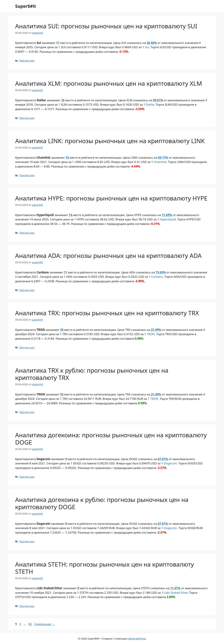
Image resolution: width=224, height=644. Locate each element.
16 (63, 100)
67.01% (163, 459)
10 (62, 330)
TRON (151, 334)
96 (30, 624)
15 (67, 158)
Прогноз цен (27, 61)
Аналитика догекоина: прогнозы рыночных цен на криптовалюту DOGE (111, 439)
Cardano (157, 277)
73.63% (161, 272)
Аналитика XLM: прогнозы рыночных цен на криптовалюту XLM (109, 83)
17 (58, 43)
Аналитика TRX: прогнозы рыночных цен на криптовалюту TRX (107, 313)
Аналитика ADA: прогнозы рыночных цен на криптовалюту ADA (108, 256)
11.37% (175, 588)
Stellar (150, 104)
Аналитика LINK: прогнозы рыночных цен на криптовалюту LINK (110, 141)
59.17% (163, 158)
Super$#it (26, 6)
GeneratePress (137, 638)
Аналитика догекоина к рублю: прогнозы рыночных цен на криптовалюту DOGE (102, 503)
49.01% (158, 100)
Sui (147, 47)
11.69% (167, 215)
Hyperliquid (168, 219)
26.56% (152, 43)
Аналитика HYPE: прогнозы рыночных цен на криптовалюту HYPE (111, 198)
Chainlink (160, 162)
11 (66, 272)
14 (70, 215)
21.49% (156, 330)
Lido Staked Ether (176, 593)
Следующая (45, 624)
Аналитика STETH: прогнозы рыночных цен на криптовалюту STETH (105, 568)
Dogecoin (170, 463)
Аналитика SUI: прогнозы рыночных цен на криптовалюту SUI (106, 26)
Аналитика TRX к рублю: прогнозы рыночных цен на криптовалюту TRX (92, 374)
